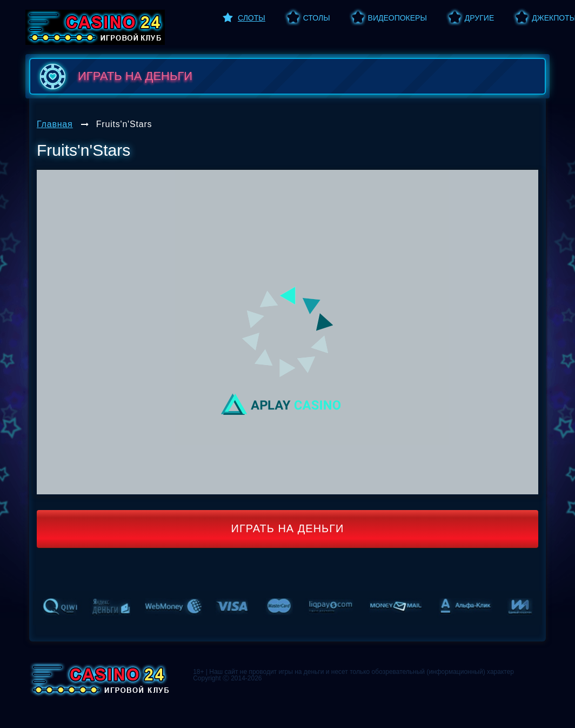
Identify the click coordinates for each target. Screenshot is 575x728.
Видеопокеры (397, 18)
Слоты (252, 18)
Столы (317, 18)
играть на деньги (114, 76)
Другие (479, 18)
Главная (55, 124)
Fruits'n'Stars (124, 124)
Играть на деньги (288, 528)
